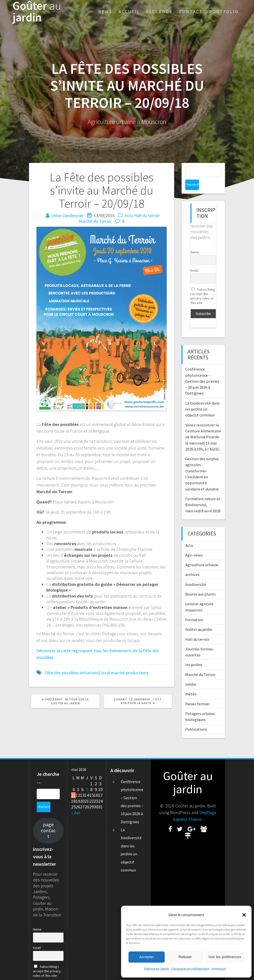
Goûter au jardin (199, 619)
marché (118, 673)
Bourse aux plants (201, 584)
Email (194, 260)
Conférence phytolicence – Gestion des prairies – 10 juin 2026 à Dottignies (202, 371)
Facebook (159, 12)
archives (192, 564)
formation (194, 609)
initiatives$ (90, 673)
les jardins (194, 654)
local (106, 673)
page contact (48, 810)
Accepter (146, 957)
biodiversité (196, 574)
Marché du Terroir (95, 221)
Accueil (129, 12)
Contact (191, 12)
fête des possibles (62, 673)
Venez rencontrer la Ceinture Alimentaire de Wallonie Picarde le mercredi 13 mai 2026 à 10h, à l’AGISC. (203, 427)
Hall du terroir (147, 215)
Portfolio (224, 12)
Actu (129, 215)
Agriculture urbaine (202, 554)
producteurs (137, 673)
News (105, 12)
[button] (244, 915)
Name (195, 241)
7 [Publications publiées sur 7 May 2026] (87, 779)
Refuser (185, 957)
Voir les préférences (225, 957)
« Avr (76, 802)
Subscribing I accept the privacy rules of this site (203, 286)
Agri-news (194, 545)
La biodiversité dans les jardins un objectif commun (203, 399)
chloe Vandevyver (68, 215)
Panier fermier (198, 693)
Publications (196, 719)
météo (191, 683)
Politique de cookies (157, 968)
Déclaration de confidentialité (190, 968)
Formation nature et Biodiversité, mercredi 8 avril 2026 (203, 494)
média (191, 674)
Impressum (219, 968)
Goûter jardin (37, 12)
